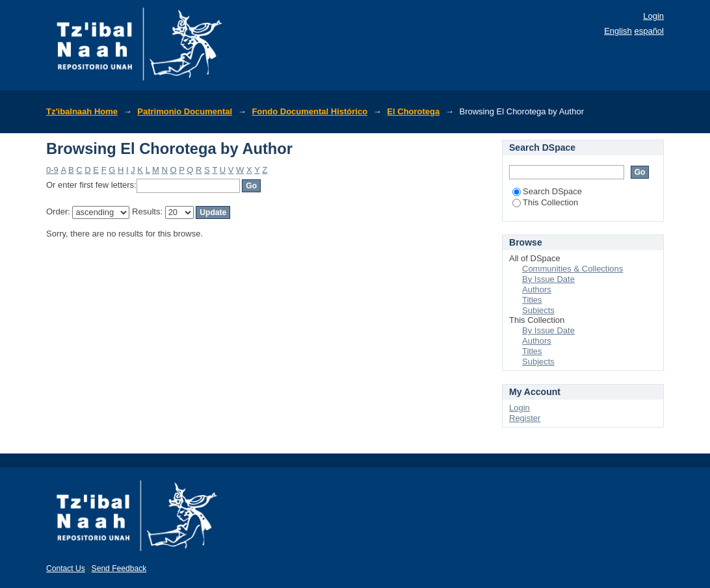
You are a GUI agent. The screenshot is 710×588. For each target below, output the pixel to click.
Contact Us (66, 569)
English (618, 31)
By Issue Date (548, 279)
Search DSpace (547, 191)
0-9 (52, 170)
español (649, 31)
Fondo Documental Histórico (309, 111)
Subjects (538, 310)
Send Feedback (119, 569)
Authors (537, 289)
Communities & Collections (572, 269)
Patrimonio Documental (185, 111)
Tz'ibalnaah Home (82, 111)
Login (653, 16)
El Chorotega (413, 111)
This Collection (545, 202)
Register (525, 418)
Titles (532, 300)
